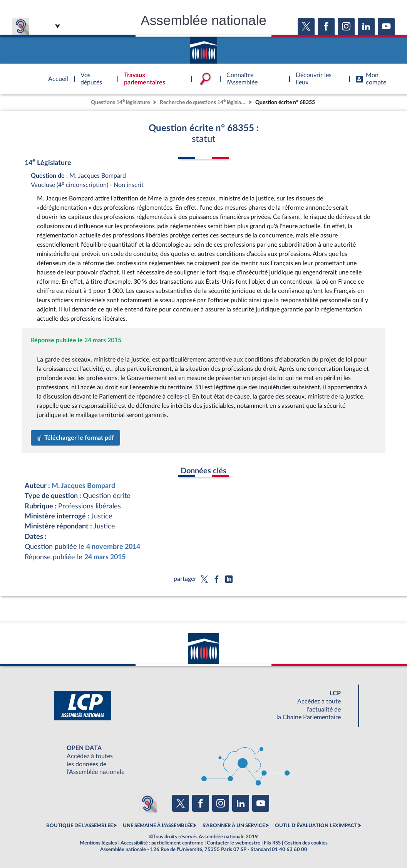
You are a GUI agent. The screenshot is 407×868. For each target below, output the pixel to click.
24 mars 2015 (105, 557)
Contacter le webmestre (234, 843)
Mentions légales (98, 843)
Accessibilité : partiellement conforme (162, 843)
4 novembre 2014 (113, 547)
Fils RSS (272, 843)
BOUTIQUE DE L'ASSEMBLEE (80, 826)
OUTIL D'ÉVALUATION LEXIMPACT (316, 826)
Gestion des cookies (306, 843)
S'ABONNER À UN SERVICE (234, 826)
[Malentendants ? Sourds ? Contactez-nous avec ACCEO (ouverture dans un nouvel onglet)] (147, 803)
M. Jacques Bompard (83, 486)
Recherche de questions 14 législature (203, 102)
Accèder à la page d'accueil (204, 47)
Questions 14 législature (120, 102)
